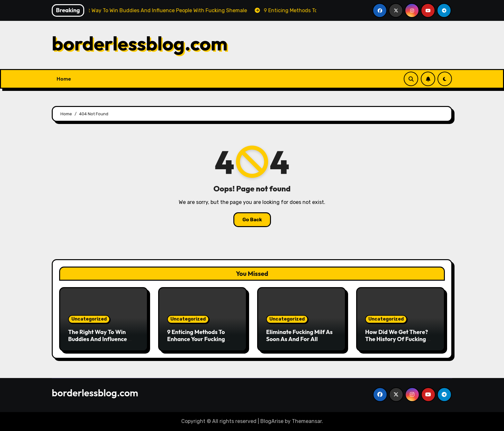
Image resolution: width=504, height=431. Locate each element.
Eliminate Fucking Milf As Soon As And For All (299, 335)
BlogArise (272, 421)
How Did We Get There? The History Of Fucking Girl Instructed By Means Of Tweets (398, 342)
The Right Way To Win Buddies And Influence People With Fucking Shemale (98, 342)
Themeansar (307, 421)
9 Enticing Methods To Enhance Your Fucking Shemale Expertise (196, 339)
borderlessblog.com (140, 43)
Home (64, 79)
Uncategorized (89, 319)
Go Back (252, 220)
